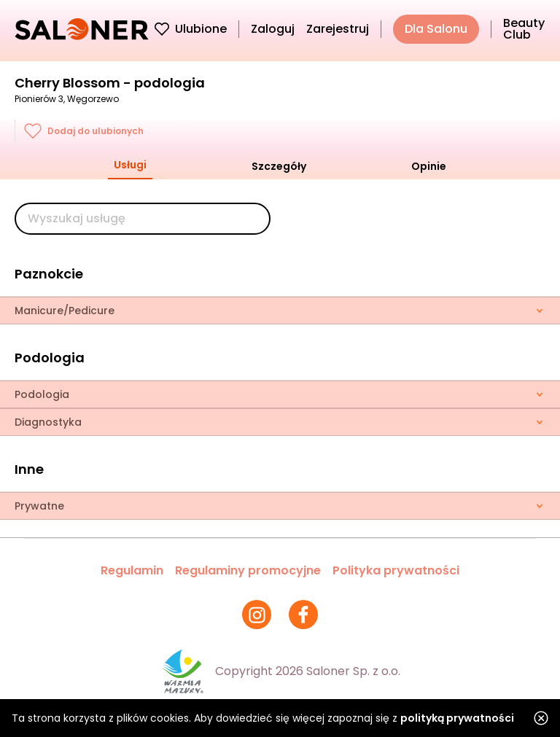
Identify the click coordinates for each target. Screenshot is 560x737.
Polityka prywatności (396, 570)
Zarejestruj (338, 29)
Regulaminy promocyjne (248, 570)
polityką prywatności (457, 718)
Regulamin (132, 570)
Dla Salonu (436, 29)
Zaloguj (273, 29)
